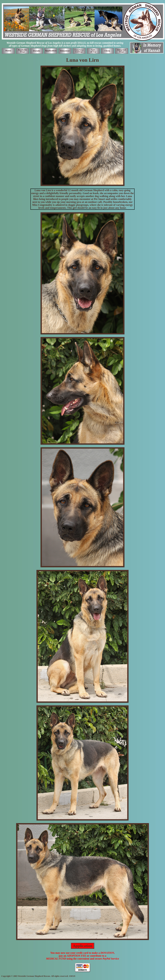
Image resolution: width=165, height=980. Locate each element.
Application (82, 946)
